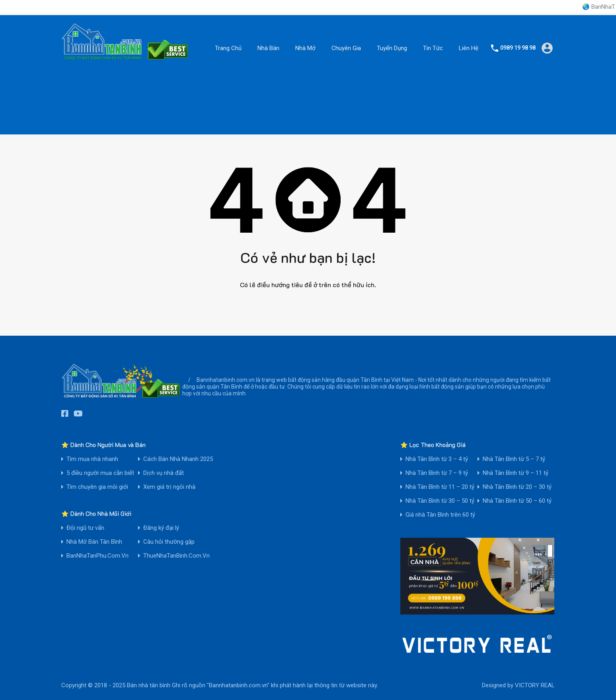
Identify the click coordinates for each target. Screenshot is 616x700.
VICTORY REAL (535, 685)
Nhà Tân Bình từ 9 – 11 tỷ (516, 473)
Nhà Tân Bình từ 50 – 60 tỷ (517, 501)
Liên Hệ (469, 48)
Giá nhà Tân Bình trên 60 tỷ (440, 515)
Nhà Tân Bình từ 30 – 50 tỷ (440, 501)
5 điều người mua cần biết (100, 473)
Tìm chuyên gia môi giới (97, 487)
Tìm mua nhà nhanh (92, 459)
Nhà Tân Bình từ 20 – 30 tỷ (517, 487)
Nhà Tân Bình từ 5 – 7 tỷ (514, 459)
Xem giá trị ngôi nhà (169, 487)
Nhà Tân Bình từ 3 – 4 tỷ (437, 459)
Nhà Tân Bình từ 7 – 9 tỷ (437, 473)
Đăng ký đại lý (161, 528)
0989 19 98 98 (518, 48)
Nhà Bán (268, 48)
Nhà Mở (305, 48)
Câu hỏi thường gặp (169, 542)
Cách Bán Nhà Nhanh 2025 (178, 459)
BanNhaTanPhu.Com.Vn (97, 556)
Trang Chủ (228, 48)
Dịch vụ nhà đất (164, 473)
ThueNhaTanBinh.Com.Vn (176, 556)
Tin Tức (433, 48)
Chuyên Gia (346, 48)
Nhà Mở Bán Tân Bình (94, 542)
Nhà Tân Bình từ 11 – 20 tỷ (440, 487)
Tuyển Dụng (392, 48)
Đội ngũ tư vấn (85, 528)
